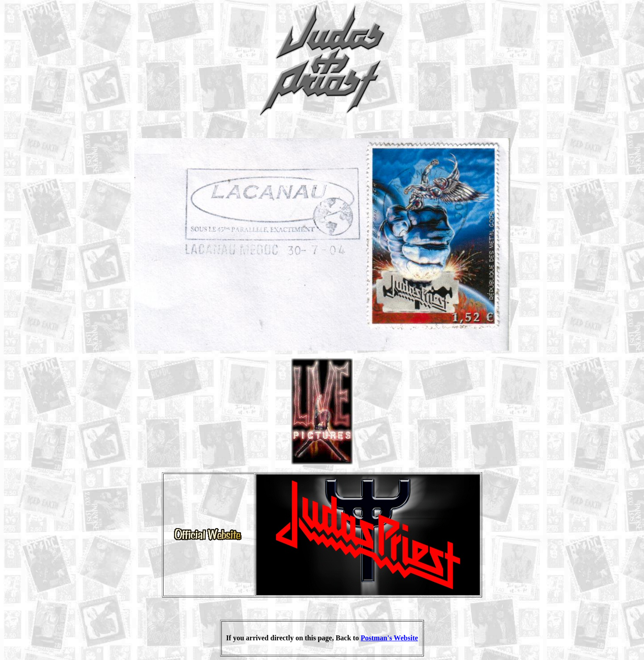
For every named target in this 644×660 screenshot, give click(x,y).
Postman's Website (389, 638)
